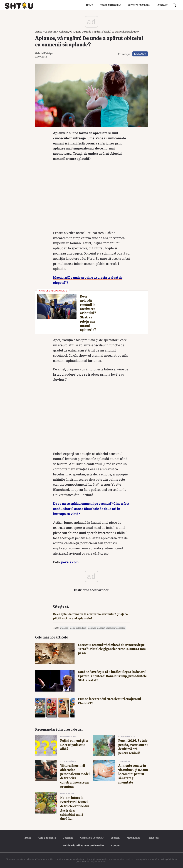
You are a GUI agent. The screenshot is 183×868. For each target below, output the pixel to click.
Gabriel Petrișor (44, 53)
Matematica (133, 838)
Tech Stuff (153, 838)
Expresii (115, 838)
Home (90, 5)
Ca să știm (51, 32)
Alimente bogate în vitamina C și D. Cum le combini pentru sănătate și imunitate (133, 774)
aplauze (64, 628)
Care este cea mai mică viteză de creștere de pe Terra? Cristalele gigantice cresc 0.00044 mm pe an (112, 649)
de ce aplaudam (78, 628)
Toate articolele (111, 5)
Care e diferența (47, 838)
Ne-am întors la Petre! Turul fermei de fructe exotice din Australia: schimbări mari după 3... (75, 808)
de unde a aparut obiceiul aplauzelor (107, 628)
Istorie (28, 838)
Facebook (140, 54)
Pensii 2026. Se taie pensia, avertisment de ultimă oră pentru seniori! (133, 747)
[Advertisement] (91, 197)
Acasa (39, 32)
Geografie (68, 838)
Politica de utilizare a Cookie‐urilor (83, 845)
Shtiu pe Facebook (139, 5)
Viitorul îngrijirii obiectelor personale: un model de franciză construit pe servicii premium (75, 776)
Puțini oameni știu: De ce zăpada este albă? (74, 745)
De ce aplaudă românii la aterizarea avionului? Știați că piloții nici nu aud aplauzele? (88, 313)
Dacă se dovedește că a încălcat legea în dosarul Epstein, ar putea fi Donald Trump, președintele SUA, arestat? (112, 676)
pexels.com (70, 562)
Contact (162, 5)
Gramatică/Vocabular (92, 838)
